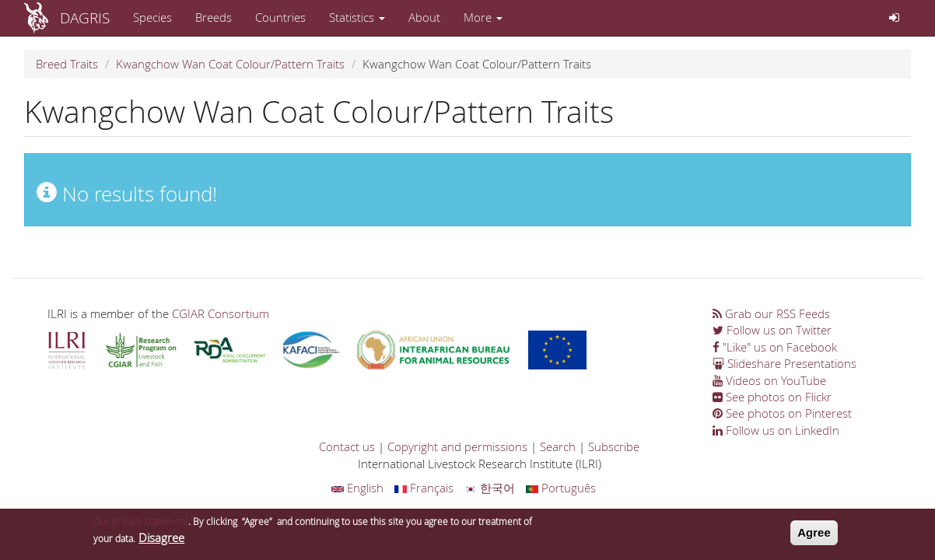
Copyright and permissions (457, 446)
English (357, 488)
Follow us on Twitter (772, 330)
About (424, 17)
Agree (814, 535)
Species (152, 17)
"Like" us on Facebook (775, 347)
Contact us (347, 446)
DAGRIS (85, 17)
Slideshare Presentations (784, 363)
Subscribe (614, 446)
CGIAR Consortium (221, 313)
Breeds (214, 17)
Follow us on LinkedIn (776, 430)
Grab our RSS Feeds (771, 313)
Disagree (161, 541)
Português (561, 488)
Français (424, 488)
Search (558, 446)
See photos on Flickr (772, 397)
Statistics (357, 17)
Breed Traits (67, 64)
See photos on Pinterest (782, 413)
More (483, 17)
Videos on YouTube (769, 380)
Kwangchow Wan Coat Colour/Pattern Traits (230, 64)
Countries (280, 17)
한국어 (490, 488)
